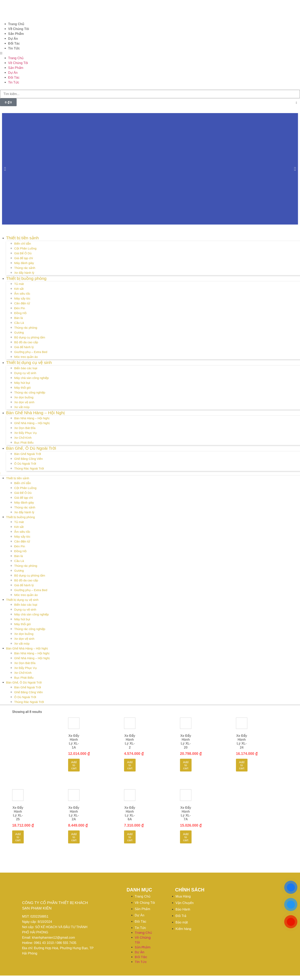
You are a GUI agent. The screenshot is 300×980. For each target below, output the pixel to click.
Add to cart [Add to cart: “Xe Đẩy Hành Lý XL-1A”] (74, 765)
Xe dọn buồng (24, 397)
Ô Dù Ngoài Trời (25, 464)
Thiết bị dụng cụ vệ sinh (29, 362)
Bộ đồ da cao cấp (26, 342)
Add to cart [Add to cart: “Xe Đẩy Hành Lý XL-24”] (242, 765)
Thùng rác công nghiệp (30, 392)
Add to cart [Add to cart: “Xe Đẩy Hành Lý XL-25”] (18, 837)
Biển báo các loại (26, 368)
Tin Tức (14, 48)
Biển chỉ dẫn (23, 243)
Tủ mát (19, 284)
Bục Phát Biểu (24, 442)
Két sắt (19, 289)
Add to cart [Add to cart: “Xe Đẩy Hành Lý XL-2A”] (74, 837)
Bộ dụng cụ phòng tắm (30, 337)
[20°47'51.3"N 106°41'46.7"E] (247, 910)
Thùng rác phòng (26, 328)
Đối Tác (14, 43)
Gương (19, 332)
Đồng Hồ (20, 313)
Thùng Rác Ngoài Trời (29, 468)
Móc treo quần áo (26, 357)
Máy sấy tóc (22, 298)
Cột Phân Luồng (25, 248)
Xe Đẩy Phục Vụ (25, 433)
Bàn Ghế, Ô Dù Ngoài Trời (31, 448)
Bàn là (19, 318)
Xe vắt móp (22, 407)
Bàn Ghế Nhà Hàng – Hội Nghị (35, 413)
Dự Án (13, 39)
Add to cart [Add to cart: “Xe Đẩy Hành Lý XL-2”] (130, 765)
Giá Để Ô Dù (23, 253)
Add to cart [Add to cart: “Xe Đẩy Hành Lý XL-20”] (186, 765)
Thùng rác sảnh (25, 268)
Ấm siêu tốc (22, 294)
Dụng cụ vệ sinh (25, 373)
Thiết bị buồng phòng (26, 278)
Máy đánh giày (24, 263)
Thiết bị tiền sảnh (22, 238)
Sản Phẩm (16, 34)
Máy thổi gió (22, 388)
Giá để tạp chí (24, 258)
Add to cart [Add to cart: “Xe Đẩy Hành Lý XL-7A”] (186, 837)
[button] (150, 53)
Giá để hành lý (24, 347)
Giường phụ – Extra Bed (31, 352)
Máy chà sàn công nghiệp (32, 378)
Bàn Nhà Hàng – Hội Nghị (32, 418)
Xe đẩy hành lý (24, 273)
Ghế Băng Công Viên (28, 459)
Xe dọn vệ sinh (24, 402)
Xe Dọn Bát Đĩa (25, 428)
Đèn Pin (20, 308)
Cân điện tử (22, 303)
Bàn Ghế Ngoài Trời (28, 454)
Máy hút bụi (22, 383)
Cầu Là (19, 323)
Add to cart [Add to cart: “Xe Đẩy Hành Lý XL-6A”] (130, 837)
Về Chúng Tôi (19, 29)
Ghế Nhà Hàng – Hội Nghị (32, 423)
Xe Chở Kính (23, 438)
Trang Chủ (16, 24)
